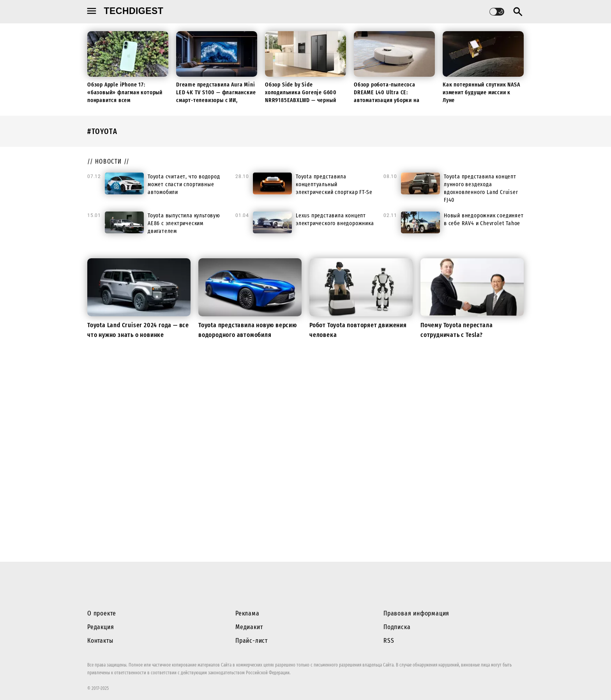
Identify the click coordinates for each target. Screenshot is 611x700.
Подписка (397, 627)
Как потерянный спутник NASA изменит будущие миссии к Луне (481, 92)
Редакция (101, 627)
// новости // (109, 161)
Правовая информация (416, 613)
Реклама (247, 613)
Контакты (100, 641)
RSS (389, 641)
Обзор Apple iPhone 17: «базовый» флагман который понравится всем (125, 92)
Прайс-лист (252, 641)
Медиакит (249, 627)
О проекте (102, 613)
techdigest (134, 11)
